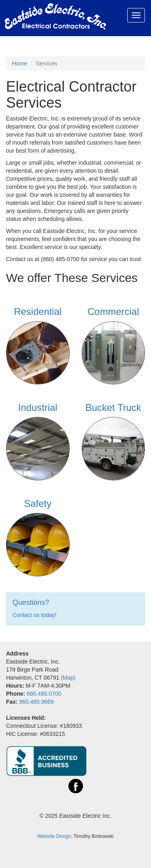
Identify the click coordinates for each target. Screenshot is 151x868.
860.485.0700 (44, 694)
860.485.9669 (37, 702)
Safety (38, 503)
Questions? (31, 602)
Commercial (113, 311)
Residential (38, 311)
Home (20, 63)
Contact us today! (34, 615)
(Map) (68, 678)
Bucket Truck (113, 407)
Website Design (54, 836)
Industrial (38, 407)
